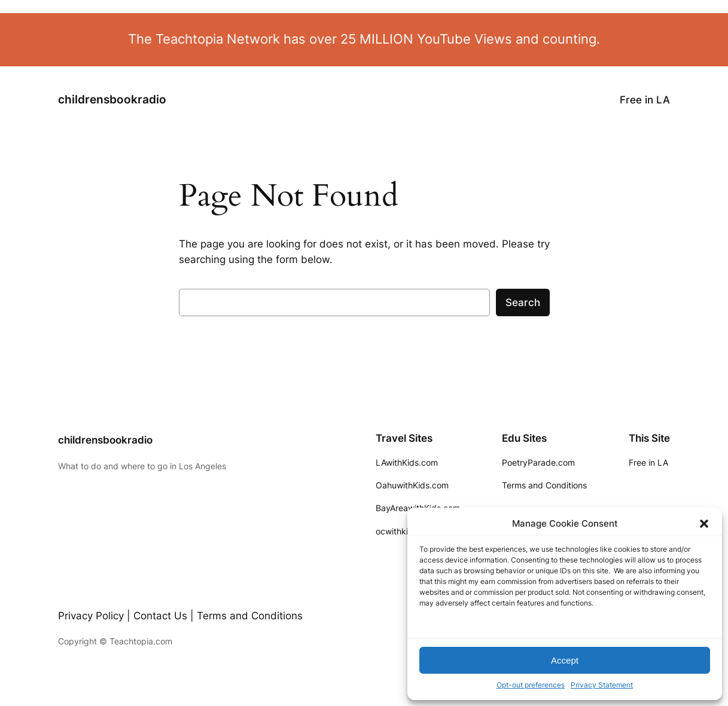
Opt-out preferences (531, 685)
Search (523, 302)
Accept (565, 660)
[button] (704, 524)
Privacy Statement (602, 685)
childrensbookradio (112, 100)
